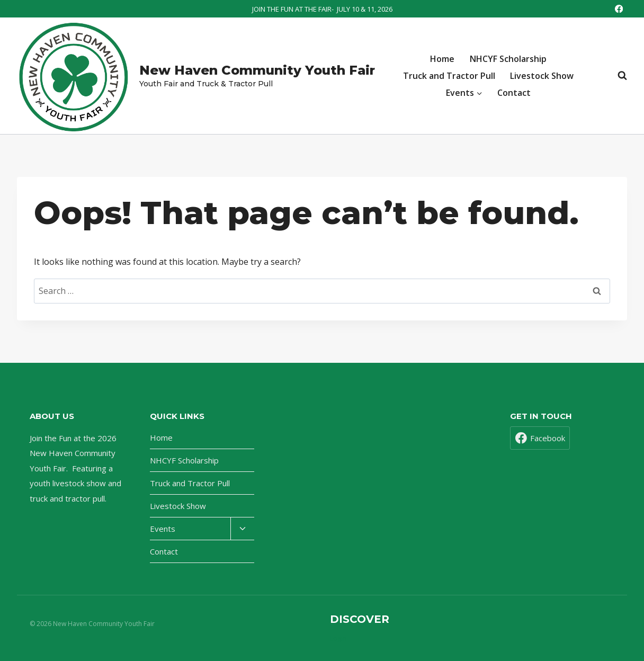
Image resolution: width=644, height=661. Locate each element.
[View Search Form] (617, 76)
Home (442, 59)
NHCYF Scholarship (508, 59)
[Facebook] (619, 9)
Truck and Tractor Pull (449, 76)
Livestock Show (542, 76)
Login (338, 638)
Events (163, 529)
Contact (514, 93)
